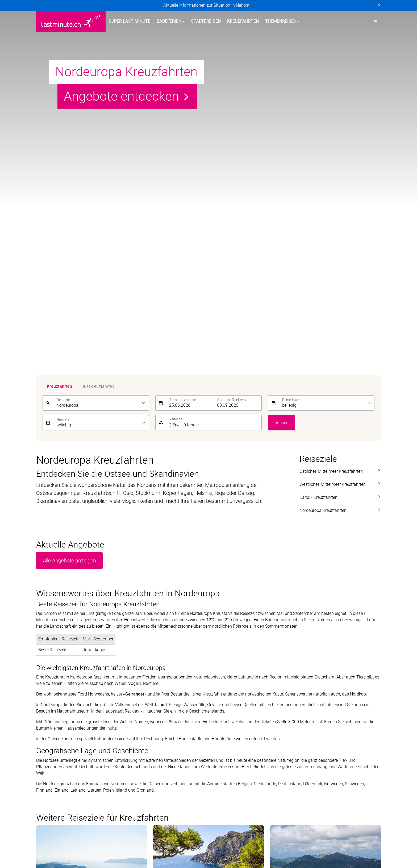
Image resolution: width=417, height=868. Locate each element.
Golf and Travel (161, 841)
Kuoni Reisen (282, 841)
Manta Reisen (80, 848)
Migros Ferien (139, 848)
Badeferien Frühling (59, 685)
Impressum (74, 781)
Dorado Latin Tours (123, 841)
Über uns (308, 695)
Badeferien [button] (169, 21)
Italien (130, 733)
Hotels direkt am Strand (234, 695)
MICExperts (110, 848)
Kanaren (44, 733)
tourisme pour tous (254, 848)
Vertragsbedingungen (109, 781)
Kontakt (307, 704)
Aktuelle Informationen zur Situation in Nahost (206, 5)
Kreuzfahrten (243, 21)
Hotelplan (222, 841)
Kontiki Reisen (251, 841)
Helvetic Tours (194, 841)
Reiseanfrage (312, 733)
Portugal (44, 695)
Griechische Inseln (141, 714)
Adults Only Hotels (229, 724)
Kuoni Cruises (313, 841)
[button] (376, 21)
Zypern (43, 704)
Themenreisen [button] (281, 21)
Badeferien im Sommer (151, 685)
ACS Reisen (47, 841)
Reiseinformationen (318, 724)
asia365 (71, 841)
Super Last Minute (130, 21)
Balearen (44, 724)
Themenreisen (229, 685)
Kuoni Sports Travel (350, 841)
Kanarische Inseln (141, 704)
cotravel (92, 841)
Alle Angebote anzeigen (69, 150)
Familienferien (225, 714)
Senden (370, 657)
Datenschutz (48, 781)
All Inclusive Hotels (229, 704)
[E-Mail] (291, 657)
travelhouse (288, 848)
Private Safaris (171, 848)
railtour (223, 848)
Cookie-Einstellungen (153, 781)
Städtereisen (206, 21)
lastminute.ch (49, 848)
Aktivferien (222, 733)
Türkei (42, 714)
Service (308, 685)
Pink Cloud (201, 848)
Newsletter (309, 714)
